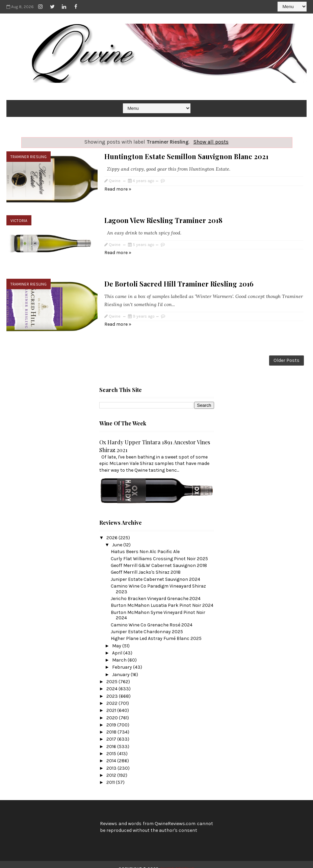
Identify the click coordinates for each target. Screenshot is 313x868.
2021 (112, 702)
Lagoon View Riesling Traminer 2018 (163, 217)
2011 (111, 774)
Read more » (118, 189)
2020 (113, 709)
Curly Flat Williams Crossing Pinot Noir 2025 (159, 550)
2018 (112, 724)
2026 (112, 529)
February (123, 659)
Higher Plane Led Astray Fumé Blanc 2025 (156, 630)
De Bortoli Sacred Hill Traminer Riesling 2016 (179, 278)
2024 (112, 681)
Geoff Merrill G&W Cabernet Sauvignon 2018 (159, 557)
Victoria (19, 218)
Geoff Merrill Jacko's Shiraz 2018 (146, 564)
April (118, 644)
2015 (112, 745)
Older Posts (286, 352)
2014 (112, 753)
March (120, 652)
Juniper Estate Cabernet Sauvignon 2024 (155, 571)
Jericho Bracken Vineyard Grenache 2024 (156, 590)
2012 (112, 767)
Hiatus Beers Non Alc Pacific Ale (145, 543)
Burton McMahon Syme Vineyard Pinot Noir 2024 (158, 607)
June (118, 537)
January (121, 666)
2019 (112, 716)
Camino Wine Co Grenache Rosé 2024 (152, 616)
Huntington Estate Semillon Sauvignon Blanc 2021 (186, 156)
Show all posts (211, 142)
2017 (112, 731)
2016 (112, 738)
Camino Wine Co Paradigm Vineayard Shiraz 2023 (158, 580)
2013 (112, 760)
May (117, 637)
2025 (112, 673)
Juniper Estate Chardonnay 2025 (147, 623)
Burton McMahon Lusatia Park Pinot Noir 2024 (162, 597)
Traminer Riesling (29, 157)
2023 (113, 688)
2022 (112, 695)
